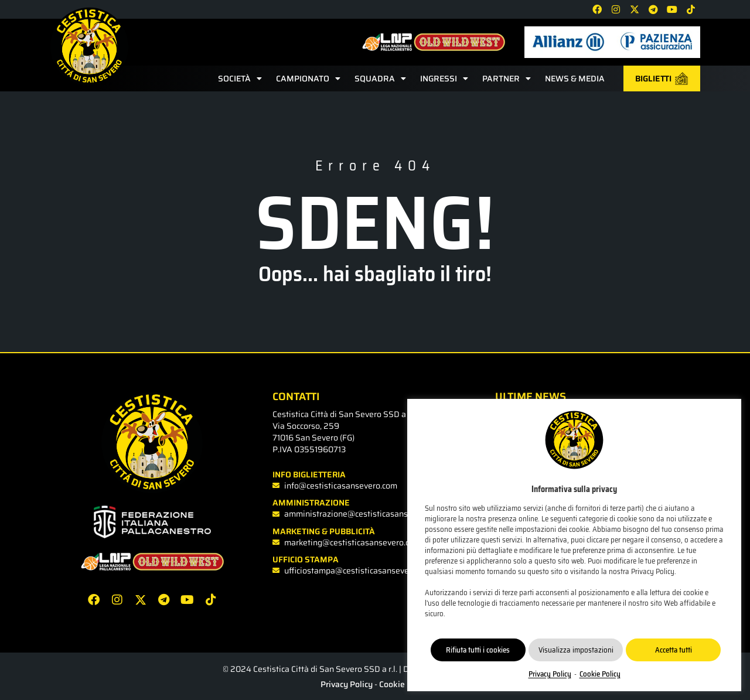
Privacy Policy (347, 684)
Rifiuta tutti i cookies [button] (478, 650)
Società (240, 78)
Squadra (380, 78)
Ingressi (444, 78)
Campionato (308, 78)
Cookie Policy (404, 684)
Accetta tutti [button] (674, 650)
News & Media (575, 78)
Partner (507, 78)
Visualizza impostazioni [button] (576, 650)
